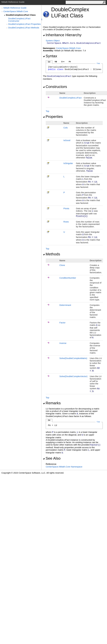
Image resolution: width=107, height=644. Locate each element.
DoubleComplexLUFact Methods (24, 28)
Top (47, 111)
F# (70, 62)
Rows (66, 222)
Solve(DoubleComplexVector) (73, 376)
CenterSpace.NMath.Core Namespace (64, 467)
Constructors (55, 87)
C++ (63, 62)
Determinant (65, 305)
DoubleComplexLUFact (70, 98)
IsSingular (68, 163)
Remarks (52, 403)
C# (49, 62)
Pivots (66, 208)
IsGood (67, 140)
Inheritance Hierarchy (62, 35)
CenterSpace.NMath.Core (16, 11)
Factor (62, 323)
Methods (52, 254)
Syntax (50, 56)
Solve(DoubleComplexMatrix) (73, 358)
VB (56, 62)
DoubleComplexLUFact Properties (25, 24)
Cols (66, 128)
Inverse (63, 343)
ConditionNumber (68, 278)
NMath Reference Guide (15, 8)
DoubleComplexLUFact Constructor (19, 20)
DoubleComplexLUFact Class (21, 15)
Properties (53, 117)
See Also (52, 458)
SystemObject (53, 41)
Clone (62, 265)
